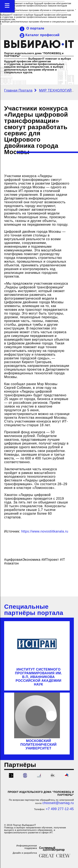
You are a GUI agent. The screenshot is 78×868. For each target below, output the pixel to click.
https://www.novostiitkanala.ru (45, 531)
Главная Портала (18, 90)
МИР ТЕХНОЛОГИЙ (56, 90)
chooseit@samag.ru (58, 803)
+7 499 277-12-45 (60, 809)
